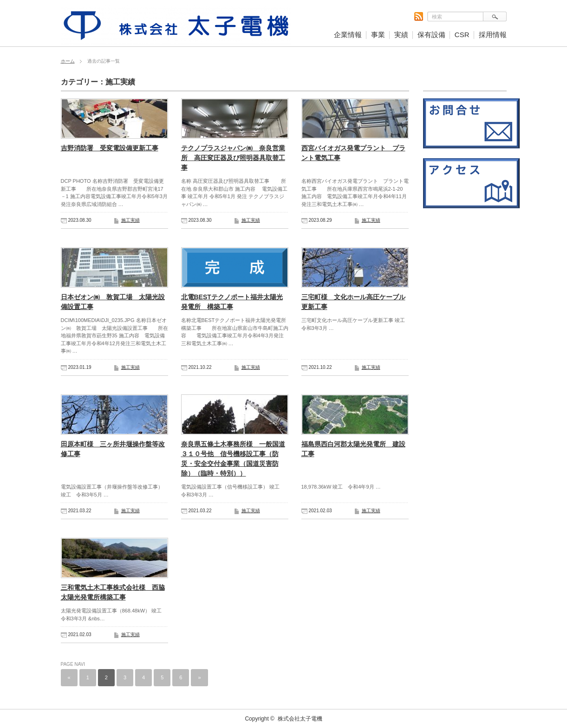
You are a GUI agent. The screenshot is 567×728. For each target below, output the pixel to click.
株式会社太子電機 (300, 719)
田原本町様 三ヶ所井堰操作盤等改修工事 (113, 449)
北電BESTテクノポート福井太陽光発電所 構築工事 (232, 302)
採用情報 (493, 35)
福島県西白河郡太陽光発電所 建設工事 (353, 449)
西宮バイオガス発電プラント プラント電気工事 (353, 153)
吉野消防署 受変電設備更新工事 (110, 148)
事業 (378, 35)
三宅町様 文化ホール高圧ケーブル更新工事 (353, 302)
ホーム (68, 61)
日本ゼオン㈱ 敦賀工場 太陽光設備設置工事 (113, 302)
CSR (462, 35)
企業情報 (348, 35)
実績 (401, 35)
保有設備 (431, 35)
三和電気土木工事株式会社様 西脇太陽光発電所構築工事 (113, 592)
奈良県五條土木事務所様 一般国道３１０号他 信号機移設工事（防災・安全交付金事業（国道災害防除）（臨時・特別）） (233, 459)
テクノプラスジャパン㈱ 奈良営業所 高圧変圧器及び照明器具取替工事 (233, 158)
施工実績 (130, 220)
